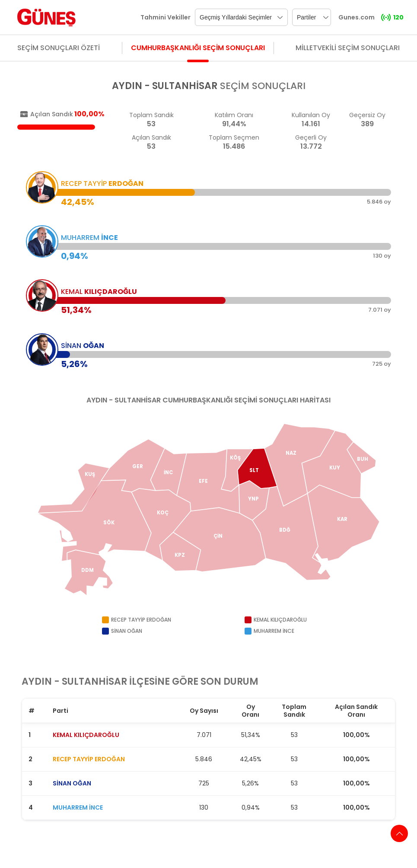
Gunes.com (357, 17)
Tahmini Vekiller (166, 17)
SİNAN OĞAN (72, 783)
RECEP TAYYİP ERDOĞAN (89, 759)
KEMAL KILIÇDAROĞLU (86, 735)
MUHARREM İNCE (78, 807)
